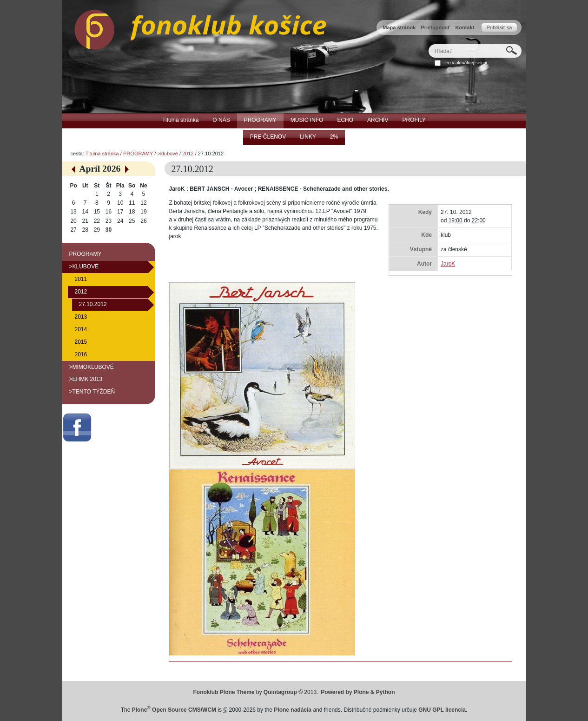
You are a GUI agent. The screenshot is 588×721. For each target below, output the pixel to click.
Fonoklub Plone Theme (224, 692)
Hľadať (428, 44)
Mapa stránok (399, 27)
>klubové (167, 154)
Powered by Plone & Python (358, 692)
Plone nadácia (293, 710)
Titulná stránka (102, 154)
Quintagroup (280, 692)
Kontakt (465, 27)
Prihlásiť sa (499, 27)
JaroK (448, 264)
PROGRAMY (138, 154)
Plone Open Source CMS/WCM (174, 710)
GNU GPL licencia (442, 710)
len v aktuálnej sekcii (466, 63)
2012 (188, 154)
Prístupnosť (435, 27)
